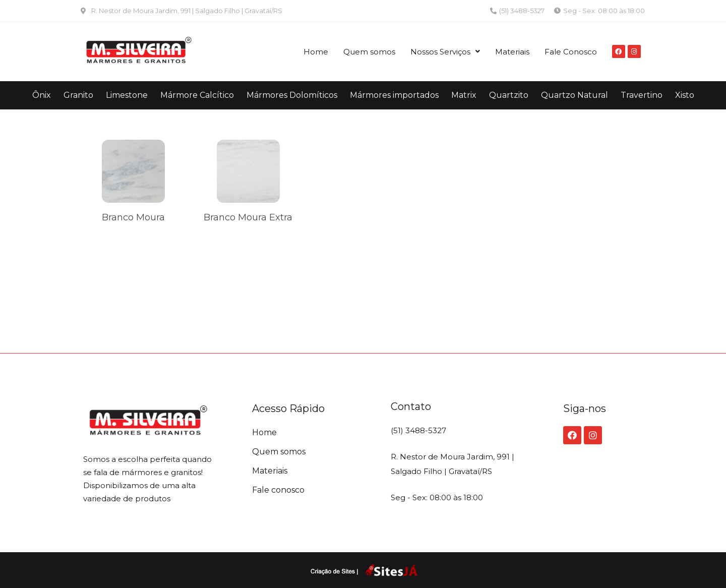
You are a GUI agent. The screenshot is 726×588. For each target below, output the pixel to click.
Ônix (42, 95)
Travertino (642, 95)
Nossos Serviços (445, 52)
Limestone (127, 95)
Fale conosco (278, 490)
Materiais (512, 52)
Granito (78, 95)
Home (316, 52)
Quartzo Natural (574, 95)
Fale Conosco (571, 52)
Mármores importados (394, 95)
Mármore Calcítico (197, 95)
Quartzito (509, 95)
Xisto (685, 95)
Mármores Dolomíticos (292, 95)
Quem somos (369, 52)
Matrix (464, 95)
